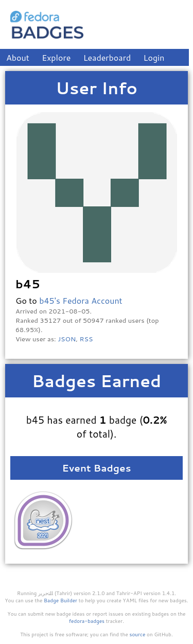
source (138, 634)
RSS (86, 339)
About (18, 57)
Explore (56, 57)
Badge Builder (60, 600)
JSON (67, 339)
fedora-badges (87, 621)
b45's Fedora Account (81, 300)
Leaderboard (107, 57)
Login (154, 57)
